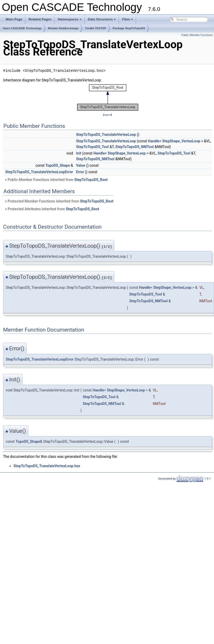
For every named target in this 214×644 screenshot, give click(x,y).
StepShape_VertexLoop (181, 141)
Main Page (14, 19)
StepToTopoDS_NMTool (134, 147)
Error (80, 172)
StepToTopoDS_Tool (92, 147)
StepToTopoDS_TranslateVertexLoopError (39, 172)
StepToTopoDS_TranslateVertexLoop (106, 135)
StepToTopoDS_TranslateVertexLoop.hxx (47, 466)
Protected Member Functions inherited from (59, 201)
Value (80, 165)
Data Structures (102, 19)
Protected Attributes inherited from (52, 209)
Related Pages (40, 19)
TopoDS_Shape (58, 165)
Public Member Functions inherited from (56, 180)
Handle (154, 141)
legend (107, 115)
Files (127, 19)
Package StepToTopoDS (129, 28)
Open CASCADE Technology (22, 28)
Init (79, 153)
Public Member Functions (197, 35)
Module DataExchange (63, 28)
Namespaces (70, 19)
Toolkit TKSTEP (96, 28)
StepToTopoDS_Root (91, 180)
